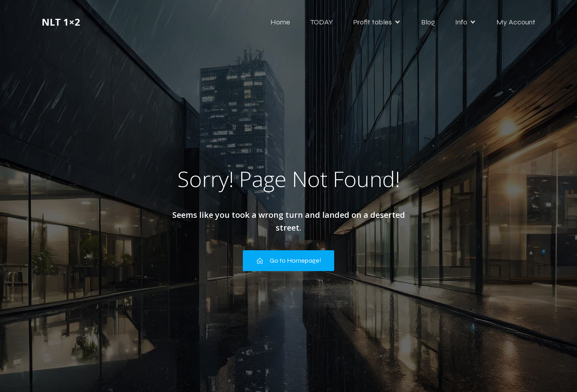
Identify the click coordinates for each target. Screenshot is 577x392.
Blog (428, 22)
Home (280, 22)
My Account (516, 22)
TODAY (322, 22)
